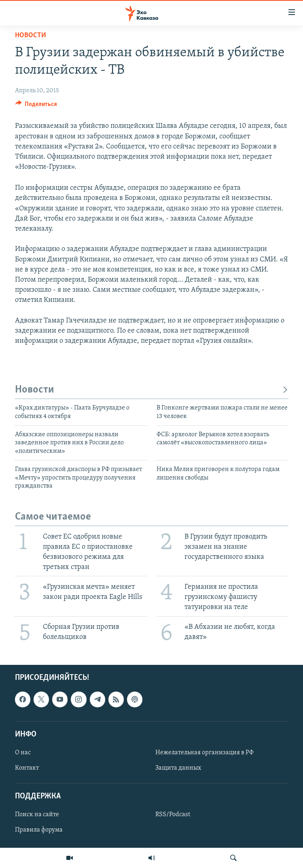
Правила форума (39, 830)
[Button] (36, 106)
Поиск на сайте (37, 815)
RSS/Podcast (173, 815)
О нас (23, 753)
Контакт (27, 768)
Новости (31, 35)
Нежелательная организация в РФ (204, 753)
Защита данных (178, 768)
